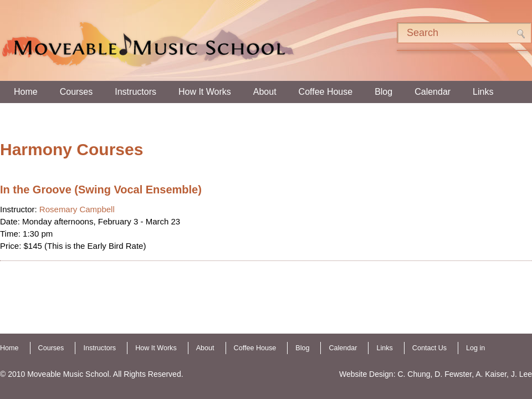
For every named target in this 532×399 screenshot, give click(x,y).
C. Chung (414, 374)
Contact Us (429, 348)
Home (26, 92)
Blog (383, 92)
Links (483, 92)
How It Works (205, 92)
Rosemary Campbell (77, 209)
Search (521, 34)
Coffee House (326, 92)
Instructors (135, 92)
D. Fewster (453, 374)
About (265, 92)
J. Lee (521, 374)
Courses (76, 92)
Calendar (433, 92)
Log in (475, 348)
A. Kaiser (491, 374)
